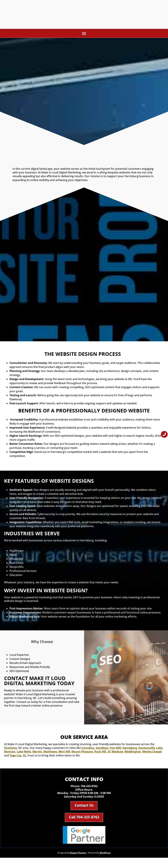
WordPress (105, 857)
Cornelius (88, 749)
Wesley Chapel (152, 753)
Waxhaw (117, 753)
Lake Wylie (24, 753)
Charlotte (10, 749)
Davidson (102, 749)
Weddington (133, 753)
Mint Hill (64, 753)
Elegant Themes (78, 857)
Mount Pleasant (82, 753)
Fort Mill (115, 749)
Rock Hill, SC (103, 753)
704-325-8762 (89, 787)
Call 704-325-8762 (84, 821)
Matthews (50, 753)
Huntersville (147, 749)
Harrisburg (130, 749)
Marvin (37, 753)
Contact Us (84, 808)
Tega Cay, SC (18, 757)
